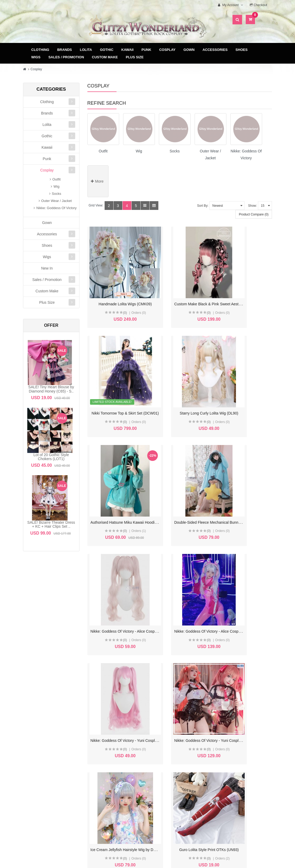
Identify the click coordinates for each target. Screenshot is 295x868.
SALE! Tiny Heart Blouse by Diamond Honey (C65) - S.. (51, 389)
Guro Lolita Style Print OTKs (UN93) (249, 570)
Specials (247, 765)
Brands (65, 50)
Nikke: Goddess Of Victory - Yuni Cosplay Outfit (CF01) (136, 570)
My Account (116, 757)
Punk (146, 50)
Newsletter (116, 782)
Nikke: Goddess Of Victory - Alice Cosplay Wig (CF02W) (137, 477)
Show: (252, 206)
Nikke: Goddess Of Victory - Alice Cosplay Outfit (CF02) (200, 477)
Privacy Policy (182, 774)
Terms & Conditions (182, 765)
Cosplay (167, 50)
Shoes (242, 50)
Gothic (107, 50)
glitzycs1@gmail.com (57, 806)
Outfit (57, 179)
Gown (189, 50)
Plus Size (135, 57)
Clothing (40, 50)
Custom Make (105, 57)
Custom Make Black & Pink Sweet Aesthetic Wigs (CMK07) (203, 289)
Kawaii (127, 50)
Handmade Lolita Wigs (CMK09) (117, 289)
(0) (115, 297)
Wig (56, 186)
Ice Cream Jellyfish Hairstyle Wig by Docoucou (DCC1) (200, 570)
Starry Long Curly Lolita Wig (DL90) (120, 383)
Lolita (86, 50)
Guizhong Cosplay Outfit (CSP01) (118, 664)
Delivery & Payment (181, 757)
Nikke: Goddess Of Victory (56, 208)
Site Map (247, 757)
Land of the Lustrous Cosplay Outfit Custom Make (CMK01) (204, 664)
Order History (116, 765)
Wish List (116, 774)
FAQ (181, 782)
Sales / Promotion (66, 57)
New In (47, 268)
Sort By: (203, 206)
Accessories (215, 50)
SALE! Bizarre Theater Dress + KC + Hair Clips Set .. (51, 524)
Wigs (36, 57)
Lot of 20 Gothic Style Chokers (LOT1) (51, 457)
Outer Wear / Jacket (57, 201)
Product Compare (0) (254, 214)
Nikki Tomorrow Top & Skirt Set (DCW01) (253, 289)
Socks (57, 194)
